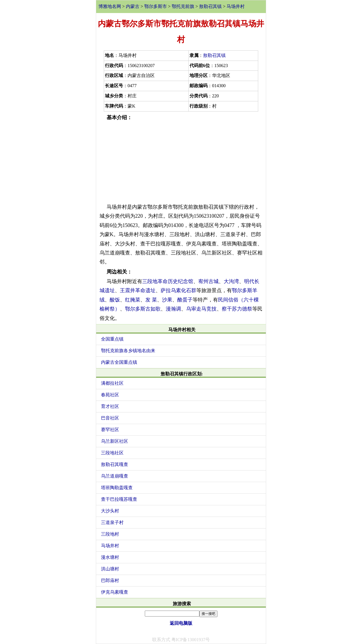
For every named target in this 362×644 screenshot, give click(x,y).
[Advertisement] (181, 162)
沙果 (167, 300)
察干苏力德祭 (237, 309)
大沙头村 (110, 511)
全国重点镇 (112, 339)
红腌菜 (133, 300)
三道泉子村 (112, 522)
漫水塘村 (110, 557)
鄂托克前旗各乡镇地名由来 (128, 351)
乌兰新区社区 (115, 441)
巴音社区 (110, 418)
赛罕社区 (110, 430)
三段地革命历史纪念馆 (168, 281)
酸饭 (115, 300)
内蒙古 (133, 6)
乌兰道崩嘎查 (115, 476)
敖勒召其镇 (210, 6)
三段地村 (110, 534)
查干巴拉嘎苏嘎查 (119, 499)
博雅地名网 (110, 6)
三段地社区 (112, 453)
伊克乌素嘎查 (115, 592)
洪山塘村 (110, 569)
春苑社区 (110, 395)
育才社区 (110, 406)
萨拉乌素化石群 (178, 290)
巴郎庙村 (110, 580)
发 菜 (151, 300)
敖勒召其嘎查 (115, 464)
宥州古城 (208, 281)
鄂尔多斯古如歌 (143, 309)
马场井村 (236, 6)
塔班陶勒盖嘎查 (117, 488)
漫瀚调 (173, 309)
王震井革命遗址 (138, 290)
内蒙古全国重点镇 (119, 362)
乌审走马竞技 (201, 309)
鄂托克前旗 (183, 6)
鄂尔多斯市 (156, 6)
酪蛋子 (185, 300)
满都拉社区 (112, 383)
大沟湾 (231, 281)
